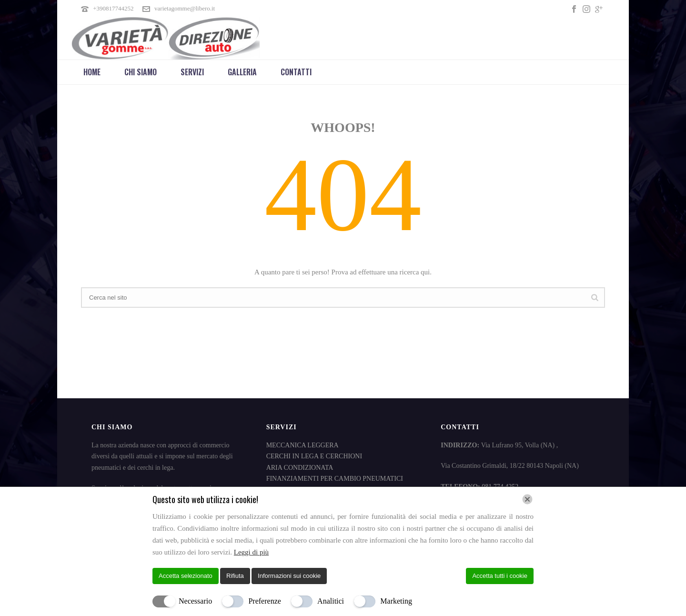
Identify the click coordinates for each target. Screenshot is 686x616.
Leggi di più (251, 552)
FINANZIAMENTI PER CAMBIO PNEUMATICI (335, 479)
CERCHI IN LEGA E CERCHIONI (314, 456)
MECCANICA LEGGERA (303, 445)
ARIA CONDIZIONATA (300, 468)
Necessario (195, 601)
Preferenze (264, 601)
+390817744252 (113, 8)
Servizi (192, 72)
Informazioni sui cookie (289, 576)
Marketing (396, 601)
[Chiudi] (527, 499)
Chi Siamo (141, 72)
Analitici (331, 601)
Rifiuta (235, 576)
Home (92, 72)
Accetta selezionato (186, 576)
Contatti (296, 72)
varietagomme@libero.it (185, 8)
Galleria (242, 72)
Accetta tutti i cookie (500, 576)
